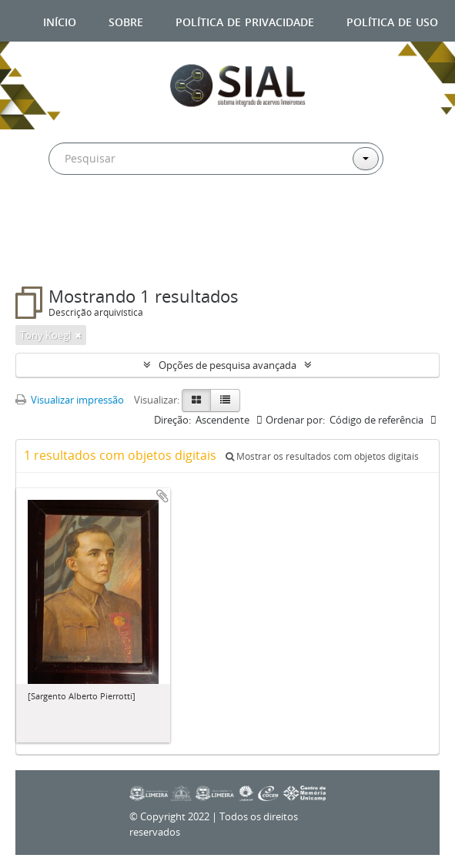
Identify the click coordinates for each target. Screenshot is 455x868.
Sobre (126, 20)
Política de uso (392, 20)
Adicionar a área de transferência (162, 496)
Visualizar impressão (70, 400)
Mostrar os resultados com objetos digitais (322, 456)
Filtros (52, 256)
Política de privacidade (245, 20)
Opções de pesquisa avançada (227, 365)
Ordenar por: (295, 420)
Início (60, 20)
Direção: (172, 420)
